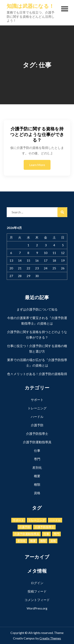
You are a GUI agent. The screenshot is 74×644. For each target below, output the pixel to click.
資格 (37, 493)
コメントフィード (37, 600)
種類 (37, 484)
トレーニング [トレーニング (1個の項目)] (37, 520)
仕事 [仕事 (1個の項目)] (46, 534)
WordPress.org (37, 608)
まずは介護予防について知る (37, 309)
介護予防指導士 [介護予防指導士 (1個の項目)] (44, 527)
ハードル (37, 417)
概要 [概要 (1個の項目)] (33, 541)
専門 (37, 459)
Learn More (37, 165)
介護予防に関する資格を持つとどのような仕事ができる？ (37, 134)
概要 (37, 476)
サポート (37, 400)
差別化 (37, 467)
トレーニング (37, 408)
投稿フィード (37, 591)
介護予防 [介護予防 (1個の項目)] (25, 527)
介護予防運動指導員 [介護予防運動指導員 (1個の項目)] (27, 534)
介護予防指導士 (37, 434)
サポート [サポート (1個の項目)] (18, 520)
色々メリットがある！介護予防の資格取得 (37, 374)
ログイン (37, 583)
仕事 (37, 450)
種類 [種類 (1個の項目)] (43, 541)
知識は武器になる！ (30, 6)
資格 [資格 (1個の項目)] (53, 541)
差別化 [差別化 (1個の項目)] (22, 541)
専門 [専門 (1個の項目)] (56, 534)
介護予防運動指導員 (37, 442)
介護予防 (37, 425)
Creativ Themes (50, 638)
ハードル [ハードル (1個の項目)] (55, 520)
